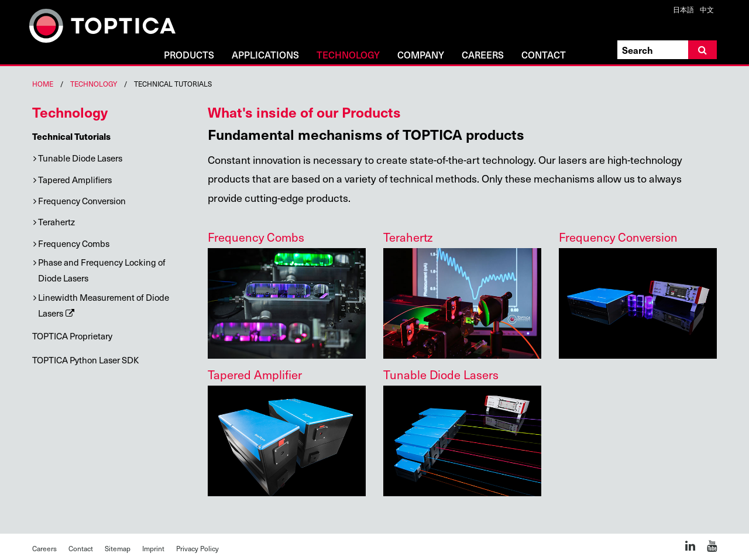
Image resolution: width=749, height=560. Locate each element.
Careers (483, 55)
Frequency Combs (74, 243)
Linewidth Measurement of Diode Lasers (104, 305)
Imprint (153, 548)
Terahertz (56, 222)
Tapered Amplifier (255, 375)
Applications (265, 55)
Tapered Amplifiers (75, 180)
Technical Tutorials (71, 136)
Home (43, 84)
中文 (707, 9)
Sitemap (118, 548)
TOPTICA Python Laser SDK (85, 360)
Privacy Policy (197, 548)
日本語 (683, 9)
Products (189, 55)
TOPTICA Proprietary (72, 336)
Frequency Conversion (82, 201)
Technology (348, 55)
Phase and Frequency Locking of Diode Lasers (102, 270)
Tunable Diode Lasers (80, 158)
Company (421, 55)
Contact (544, 55)
